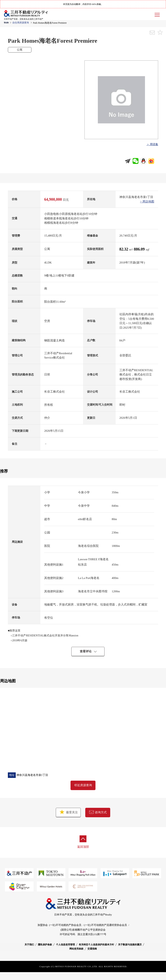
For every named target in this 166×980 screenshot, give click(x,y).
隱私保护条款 (45, 945)
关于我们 (29, 945)
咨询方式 (98, 812)
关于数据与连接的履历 (130, 945)
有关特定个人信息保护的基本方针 (96, 945)
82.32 (124, 249)
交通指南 (92, 949)
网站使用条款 (76, 949)
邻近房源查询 (83, 785)
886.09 (140, 249)
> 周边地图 (147, 202)
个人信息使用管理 (65, 945)
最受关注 (68, 812)
